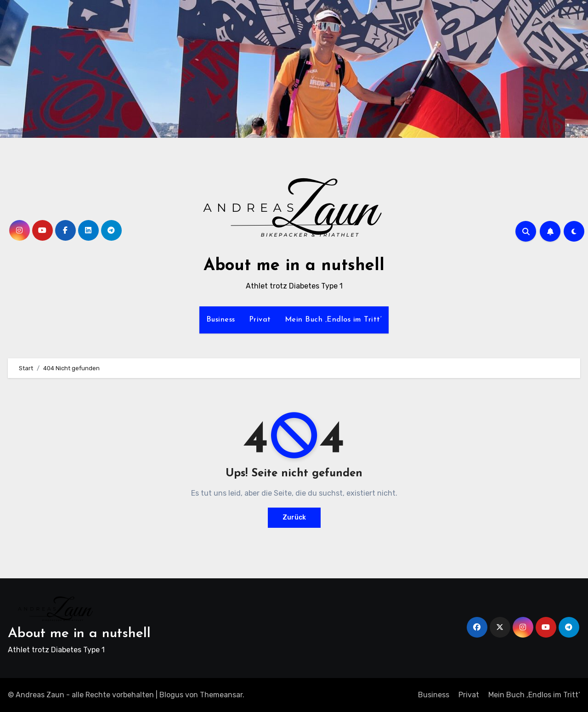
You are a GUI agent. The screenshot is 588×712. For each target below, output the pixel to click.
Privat (260, 320)
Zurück (294, 517)
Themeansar (221, 695)
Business (221, 320)
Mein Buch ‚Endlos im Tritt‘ (334, 320)
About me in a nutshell (294, 266)
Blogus (171, 695)
